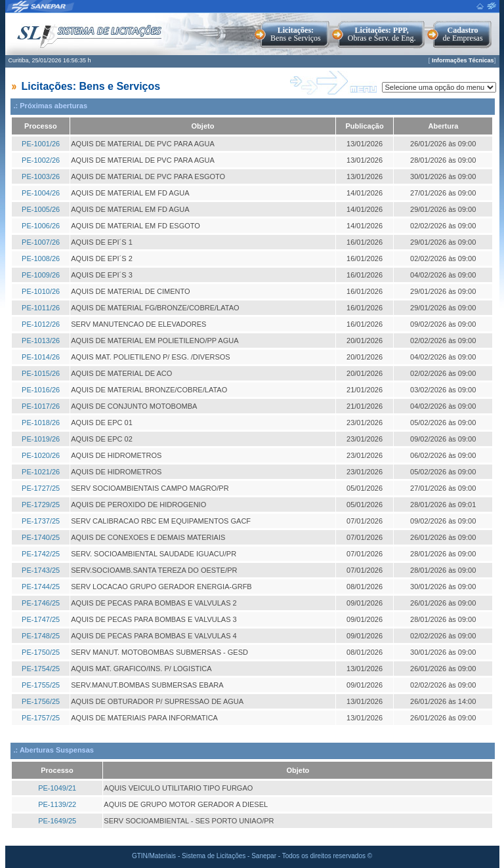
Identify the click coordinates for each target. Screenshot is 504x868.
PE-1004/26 (41, 193)
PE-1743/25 (41, 570)
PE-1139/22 (57, 804)
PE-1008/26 (41, 258)
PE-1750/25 (41, 652)
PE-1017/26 (41, 406)
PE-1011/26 (41, 308)
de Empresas (463, 34)
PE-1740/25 (41, 537)
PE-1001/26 (41, 144)
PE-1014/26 (41, 357)
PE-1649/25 (57, 821)
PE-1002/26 (41, 160)
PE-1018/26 (41, 423)
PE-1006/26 (41, 226)
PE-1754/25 (41, 669)
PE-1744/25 (41, 587)
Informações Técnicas (463, 60)
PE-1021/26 (41, 472)
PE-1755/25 (41, 685)
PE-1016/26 (41, 390)
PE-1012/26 (41, 324)
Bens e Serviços (296, 34)
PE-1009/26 (41, 275)
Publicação (365, 126)
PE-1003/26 (41, 176)
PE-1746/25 (41, 603)
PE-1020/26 (41, 455)
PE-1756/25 (41, 701)
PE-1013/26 (41, 341)
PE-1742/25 (41, 554)
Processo (41, 126)
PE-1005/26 (41, 209)
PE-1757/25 (41, 718)
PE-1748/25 (41, 636)
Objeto (203, 126)
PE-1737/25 (41, 521)
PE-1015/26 (41, 373)
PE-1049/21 (57, 788)
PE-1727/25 (41, 488)
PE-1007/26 (41, 242)
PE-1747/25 (41, 619)
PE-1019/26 (41, 439)
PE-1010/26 (41, 291)
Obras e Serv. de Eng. (382, 34)
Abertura (444, 126)
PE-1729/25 (41, 505)
